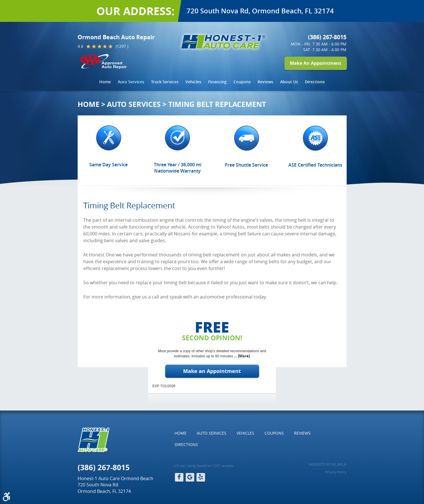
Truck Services (165, 82)
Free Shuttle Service (246, 165)
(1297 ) (122, 46)
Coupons (242, 82)
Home (105, 82)
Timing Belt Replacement (217, 104)
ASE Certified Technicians (315, 165)
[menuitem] (105, 82)
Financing (217, 82)
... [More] (241, 356)
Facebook (179, 477)
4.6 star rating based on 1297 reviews (203, 466)
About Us (289, 82)
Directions (315, 82)
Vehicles (193, 82)
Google (190, 477)
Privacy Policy (336, 472)
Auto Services (131, 82)
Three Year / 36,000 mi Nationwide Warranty (178, 168)
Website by (327, 464)
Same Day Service (108, 165)
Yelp (201, 477)
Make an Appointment (212, 371)
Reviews (265, 82)
